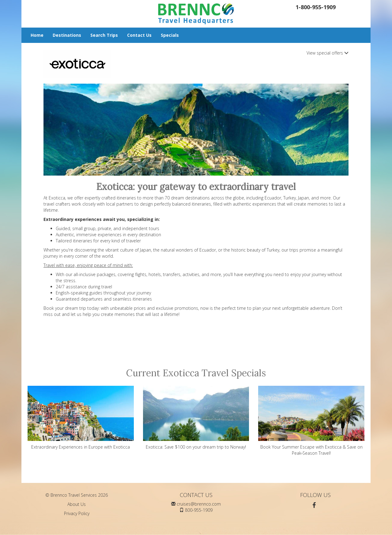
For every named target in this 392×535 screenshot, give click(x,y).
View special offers (328, 53)
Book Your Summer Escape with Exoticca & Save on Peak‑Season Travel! (311, 421)
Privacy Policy (77, 513)
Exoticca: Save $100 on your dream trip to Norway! (196, 418)
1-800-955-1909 (316, 7)
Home (37, 35)
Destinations (67, 35)
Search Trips (104, 35)
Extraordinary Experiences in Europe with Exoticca (81, 418)
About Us (77, 504)
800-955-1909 (199, 510)
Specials (170, 35)
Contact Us (139, 35)
